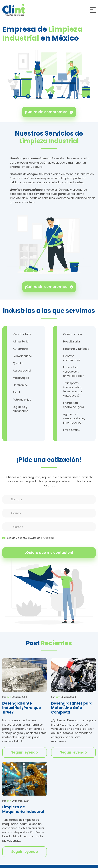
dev (9, 697)
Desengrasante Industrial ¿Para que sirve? (22, 708)
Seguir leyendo (25, 752)
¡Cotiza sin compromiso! (49, 112)
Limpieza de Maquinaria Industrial (23, 809)
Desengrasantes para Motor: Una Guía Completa (72, 708)
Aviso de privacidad (42, 538)
